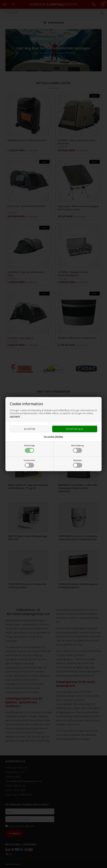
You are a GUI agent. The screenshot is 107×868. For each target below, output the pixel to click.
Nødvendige (29, 449)
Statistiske (78, 463)
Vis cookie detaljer (53, 436)
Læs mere (15, 416)
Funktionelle (29, 463)
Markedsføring (77, 449)
